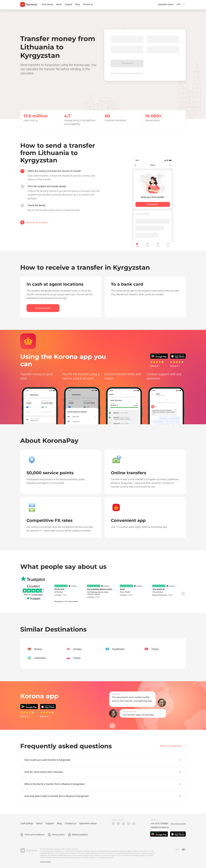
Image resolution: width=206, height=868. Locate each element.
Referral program (80, 835)
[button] (103, 760)
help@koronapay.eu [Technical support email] (160, 827)
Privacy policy (58, 835)
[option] (61, 175)
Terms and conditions (34, 835)
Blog (78, 4)
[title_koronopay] (29, 4)
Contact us (88, 4)
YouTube (113, 824)
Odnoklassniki (134, 824)
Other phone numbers (178, 824)
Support (69, 4)
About (59, 4)
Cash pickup (47, 4)
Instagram (123, 824)
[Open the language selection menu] (181, 4)
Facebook (118, 824)
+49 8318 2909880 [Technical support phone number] (159, 824)
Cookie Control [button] (45, 862)
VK (129, 824)
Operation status (166, 4)
